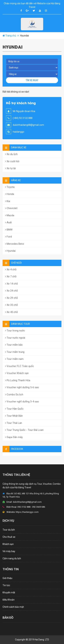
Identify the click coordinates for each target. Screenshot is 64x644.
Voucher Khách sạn (17, 373)
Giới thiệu (7, 578)
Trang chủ (11, 36)
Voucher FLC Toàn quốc (20, 366)
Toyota (10, 187)
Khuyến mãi (9, 593)
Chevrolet (11, 208)
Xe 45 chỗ (12, 312)
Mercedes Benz (15, 244)
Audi (8, 222)
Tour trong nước (15, 331)
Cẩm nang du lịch (12, 558)
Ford (8, 237)
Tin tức (6, 585)
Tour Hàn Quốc (14, 409)
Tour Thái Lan (14, 423)
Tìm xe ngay (32, 80)
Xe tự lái (10, 168)
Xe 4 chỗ (11, 269)
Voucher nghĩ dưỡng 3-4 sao (22, 402)
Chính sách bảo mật (13, 607)
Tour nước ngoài (15, 338)
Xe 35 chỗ (12, 305)
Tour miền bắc (14, 345)
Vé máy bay (9, 551)
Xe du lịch (11, 154)
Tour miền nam (14, 359)
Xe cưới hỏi (12, 161)
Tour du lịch (9, 530)
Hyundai (10, 251)
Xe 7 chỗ (11, 276)
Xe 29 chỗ (12, 298)
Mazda (10, 215)
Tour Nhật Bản (14, 416)
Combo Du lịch (14, 395)
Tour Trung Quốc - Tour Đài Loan (24, 430)
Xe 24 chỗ (12, 291)
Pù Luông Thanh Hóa (18, 380)
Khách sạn (8, 544)
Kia (8, 201)
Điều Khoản (9, 600)
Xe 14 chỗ (12, 284)
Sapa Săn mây (14, 437)
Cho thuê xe (9, 537)
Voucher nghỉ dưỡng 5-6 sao (22, 387)
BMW (9, 230)
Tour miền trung (15, 352)
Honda (10, 194)
